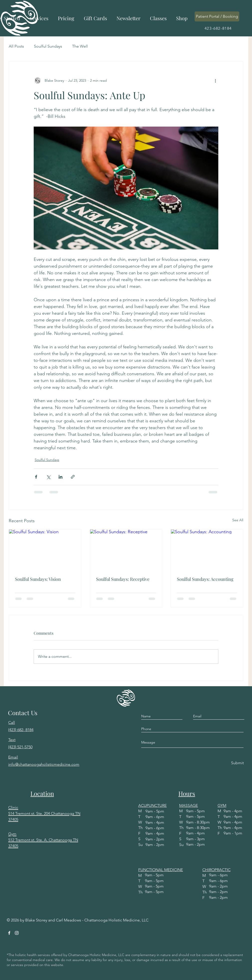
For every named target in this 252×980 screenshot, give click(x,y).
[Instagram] (17, 933)
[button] (39, 18)
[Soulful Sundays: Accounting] (207, 550)
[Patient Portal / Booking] (217, 16)
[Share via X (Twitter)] (48, 477)
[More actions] (215, 80)
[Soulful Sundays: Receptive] (126, 550)
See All (238, 520)
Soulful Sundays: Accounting (205, 579)
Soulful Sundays (48, 46)
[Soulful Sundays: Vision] (45, 550)
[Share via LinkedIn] (61, 477)
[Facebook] (9, 933)
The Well (80, 46)
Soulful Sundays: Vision (38, 579)
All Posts (16, 46)
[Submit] (237, 763)
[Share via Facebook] (36, 477)
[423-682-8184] (219, 28)
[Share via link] (73, 477)
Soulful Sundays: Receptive (123, 579)
